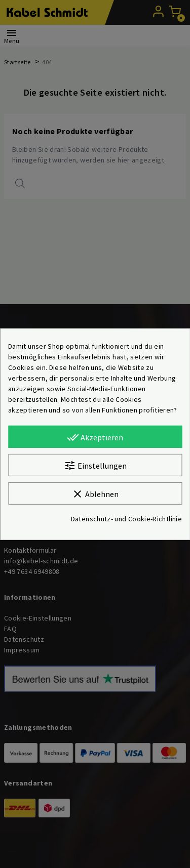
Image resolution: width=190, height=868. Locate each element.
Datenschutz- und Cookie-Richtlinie (126, 519)
